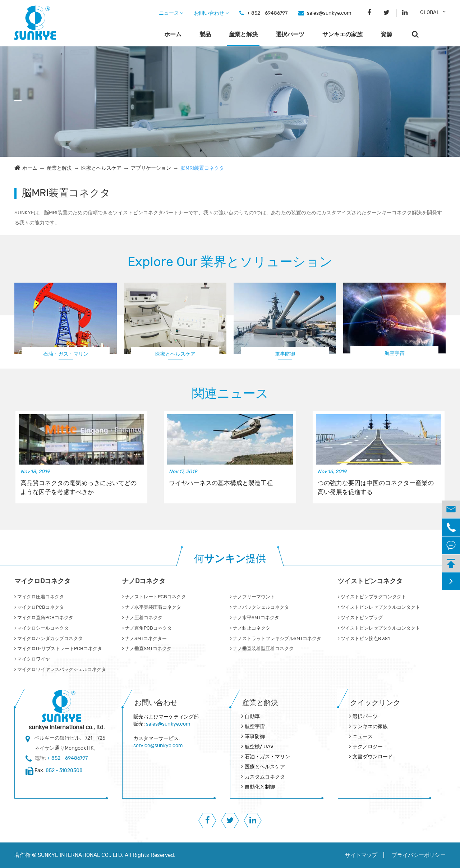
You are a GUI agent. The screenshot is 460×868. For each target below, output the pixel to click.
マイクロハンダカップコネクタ (49, 639)
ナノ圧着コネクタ (142, 618)
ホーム (173, 35)
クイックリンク (375, 703)
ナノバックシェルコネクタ (259, 607)
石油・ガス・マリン (66, 354)
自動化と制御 (260, 787)
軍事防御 (285, 354)
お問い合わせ (211, 13)
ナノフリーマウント (252, 597)
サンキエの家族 (342, 35)
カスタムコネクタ (265, 777)
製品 (205, 35)
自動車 (252, 716)
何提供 (230, 559)
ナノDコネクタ (144, 581)
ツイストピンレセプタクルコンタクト (379, 607)
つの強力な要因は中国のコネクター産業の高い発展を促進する (376, 488)
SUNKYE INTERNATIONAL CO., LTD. (80, 855)
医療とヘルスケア (101, 168)
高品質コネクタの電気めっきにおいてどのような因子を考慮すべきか (79, 488)
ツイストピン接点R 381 (364, 639)
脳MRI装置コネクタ (202, 168)
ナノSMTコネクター (144, 639)
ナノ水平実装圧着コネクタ (152, 607)
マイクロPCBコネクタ (39, 607)
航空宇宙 (395, 353)
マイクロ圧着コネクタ (39, 597)
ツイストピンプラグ (360, 618)
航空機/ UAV (259, 747)
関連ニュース (230, 394)
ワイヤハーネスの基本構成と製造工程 (221, 483)
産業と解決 (243, 35)
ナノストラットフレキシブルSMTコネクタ (276, 639)
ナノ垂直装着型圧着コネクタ (262, 649)
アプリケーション (151, 168)
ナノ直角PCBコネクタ (147, 628)
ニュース (171, 13)
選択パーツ (290, 35)
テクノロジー (368, 747)
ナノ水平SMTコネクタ (255, 618)
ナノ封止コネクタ (250, 628)
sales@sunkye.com (329, 13)
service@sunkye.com (158, 746)
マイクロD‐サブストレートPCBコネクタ (58, 649)
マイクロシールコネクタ (42, 628)
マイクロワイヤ (32, 659)
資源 (386, 35)
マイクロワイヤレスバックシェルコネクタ (60, 670)
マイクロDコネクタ (42, 581)
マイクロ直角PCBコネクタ (44, 618)
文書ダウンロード (373, 757)
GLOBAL (430, 12)
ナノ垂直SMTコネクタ (147, 649)
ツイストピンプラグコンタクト (372, 597)
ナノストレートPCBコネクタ (154, 597)
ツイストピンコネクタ (370, 581)
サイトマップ (361, 855)
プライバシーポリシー (419, 855)
